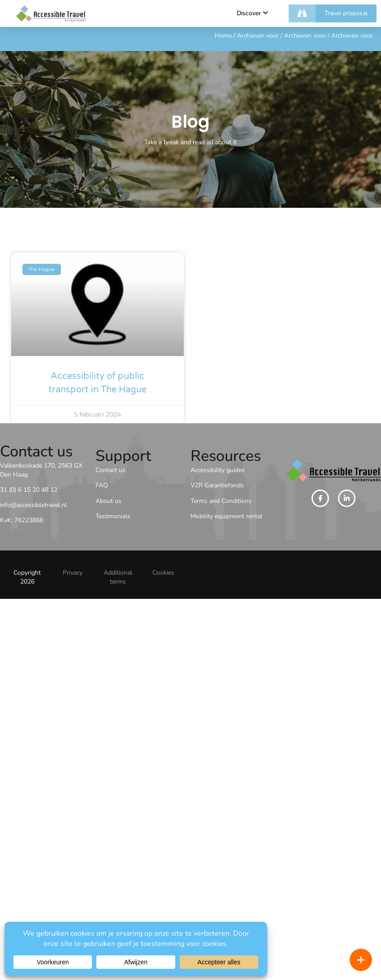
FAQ (102, 485)
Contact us (110, 470)
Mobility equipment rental (226, 516)
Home (223, 36)
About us (108, 501)
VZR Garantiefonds (217, 485)
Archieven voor (258, 36)
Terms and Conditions (221, 501)
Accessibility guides (218, 470)
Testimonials (113, 516)
